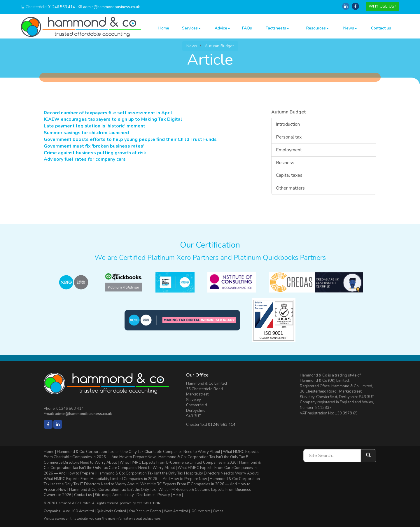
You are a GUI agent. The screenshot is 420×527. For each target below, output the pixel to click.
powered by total (140, 503)
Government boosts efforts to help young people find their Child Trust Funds (130, 139)
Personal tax (289, 137)
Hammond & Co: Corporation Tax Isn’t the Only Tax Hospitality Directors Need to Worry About (177, 473)
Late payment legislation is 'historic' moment (94, 126)
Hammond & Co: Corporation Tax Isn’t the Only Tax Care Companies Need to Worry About (152, 465)
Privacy (164, 495)
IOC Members (201, 511)
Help (177, 495)
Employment (289, 150)
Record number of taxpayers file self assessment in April (108, 113)
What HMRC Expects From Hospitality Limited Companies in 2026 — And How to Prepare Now (125, 479)
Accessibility (123, 495)
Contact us (381, 28)
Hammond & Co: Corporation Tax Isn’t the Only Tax (112, 490)
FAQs (247, 28)
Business (285, 163)
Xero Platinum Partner (145, 511)
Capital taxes (289, 175)
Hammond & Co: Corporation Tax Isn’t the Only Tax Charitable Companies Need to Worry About (139, 452)
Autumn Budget (219, 46)
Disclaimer (146, 495)
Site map (102, 495)
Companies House (57, 511)
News (350, 28)
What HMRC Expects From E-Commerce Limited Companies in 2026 (178, 463)
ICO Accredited (83, 511)
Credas (218, 511)
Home (164, 28)
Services (191, 28)
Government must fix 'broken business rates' (94, 146)
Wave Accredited (176, 511)
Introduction (288, 124)
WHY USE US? (382, 6)
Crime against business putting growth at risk (95, 153)
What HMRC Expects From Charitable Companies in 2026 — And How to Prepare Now (151, 455)
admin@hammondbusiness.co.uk (111, 7)
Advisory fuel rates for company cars (85, 159)
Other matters (290, 188)
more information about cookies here (134, 519)
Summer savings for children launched (86, 133)
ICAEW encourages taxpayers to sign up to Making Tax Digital (113, 119)
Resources (317, 28)
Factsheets (277, 28)
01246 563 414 (61, 7)
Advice (222, 28)
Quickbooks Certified (111, 511)
